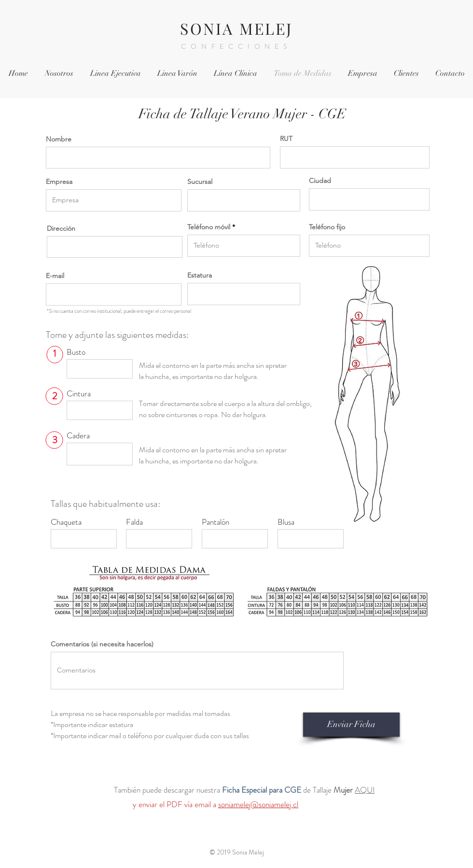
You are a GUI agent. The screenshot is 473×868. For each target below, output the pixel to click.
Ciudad (320, 181)
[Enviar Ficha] (351, 725)
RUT (286, 139)
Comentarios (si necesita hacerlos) (102, 644)
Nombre (59, 139)
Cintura (79, 394)
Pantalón (216, 522)
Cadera (78, 436)
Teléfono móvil (209, 227)
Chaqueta (66, 522)
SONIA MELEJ (236, 28)
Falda (134, 522)
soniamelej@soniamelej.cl (258, 804)
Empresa (59, 182)
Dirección (61, 228)
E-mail (55, 276)
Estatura (200, 275)
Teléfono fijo (327, 227)
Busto (76, 352)
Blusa (286, 522)
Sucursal (200, 182)
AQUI (365, 790)
